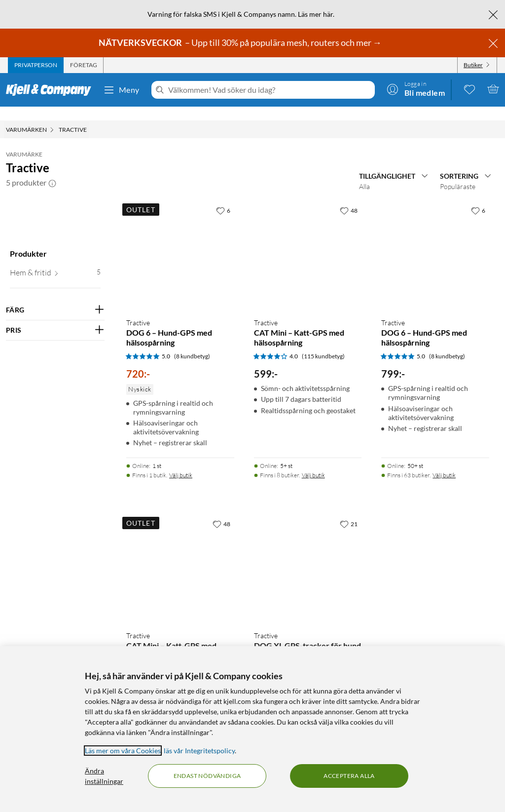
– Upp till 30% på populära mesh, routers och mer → (241, 42)
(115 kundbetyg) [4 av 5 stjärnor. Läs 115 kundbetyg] (323, 342)
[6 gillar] (223, 196)
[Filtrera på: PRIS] (55, 316)
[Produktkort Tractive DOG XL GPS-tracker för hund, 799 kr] (308, 555)
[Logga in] (416, 89)
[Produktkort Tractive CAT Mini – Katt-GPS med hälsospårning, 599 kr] (308, 242)
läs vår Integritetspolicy (199, 751)
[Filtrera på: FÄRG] (55, 296)
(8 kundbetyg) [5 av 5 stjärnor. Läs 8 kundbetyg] (192, 342)
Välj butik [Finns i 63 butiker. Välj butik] (444, 461)
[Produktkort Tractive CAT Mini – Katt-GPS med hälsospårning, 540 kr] (180, 555)
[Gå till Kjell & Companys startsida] (52, 90)
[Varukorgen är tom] (493, 89)
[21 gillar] (349, 510)
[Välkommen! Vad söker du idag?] (270, 90)
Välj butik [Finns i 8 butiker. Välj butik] (313, 461)
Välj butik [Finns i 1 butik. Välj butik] (181, 461)
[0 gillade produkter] (469, 89)
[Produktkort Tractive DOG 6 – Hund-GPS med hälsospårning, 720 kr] (180, 242)
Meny (121, 90)
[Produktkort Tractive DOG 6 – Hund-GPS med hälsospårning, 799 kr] (435, 242)
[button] (52, 169)
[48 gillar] (349, 196)
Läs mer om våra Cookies (123, 751)
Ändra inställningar (104, 776)
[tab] (36, 65)
